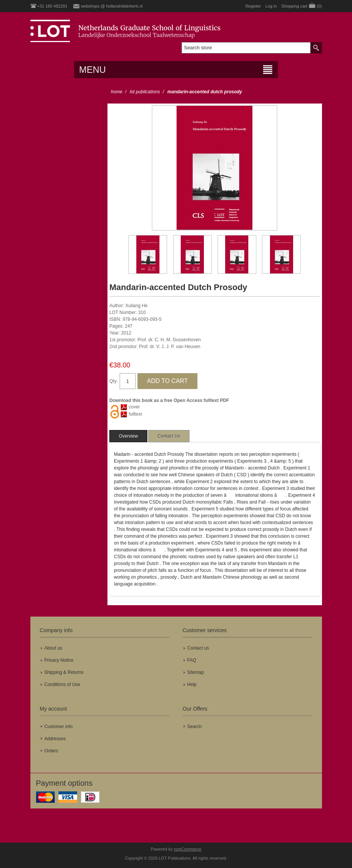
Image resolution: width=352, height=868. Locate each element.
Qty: (114, 381)
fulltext (135, 414)
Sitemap (196, 672)
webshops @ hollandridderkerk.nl (112, 6)
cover (134, 407)
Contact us (198, 648)
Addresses (55, 739)
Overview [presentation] (128, 436)
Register (253, 6)
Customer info (59, 727)
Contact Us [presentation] (169, 436)
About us (53, 648)
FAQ (192, 660)
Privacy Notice (59, 660)
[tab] (128, 436)
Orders (51, 751)
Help (192, 684)
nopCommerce (188, 849)
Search (194, 727)
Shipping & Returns (64, 672)
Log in (271, 6)
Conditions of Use (62, 684)
